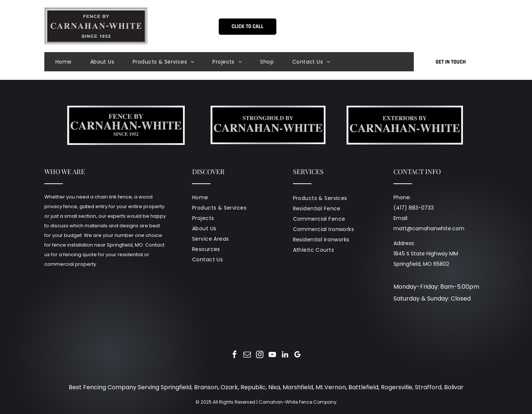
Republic (253, 387)
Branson (206, 387)
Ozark (229, 387)
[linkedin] (285, 355)
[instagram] (260, 355)
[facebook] (235, 355)
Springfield (176, 387)
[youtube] (272, 355)
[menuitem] (73, 62)
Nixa (274, 387)
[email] (247, 355)
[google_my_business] (297, 355)
